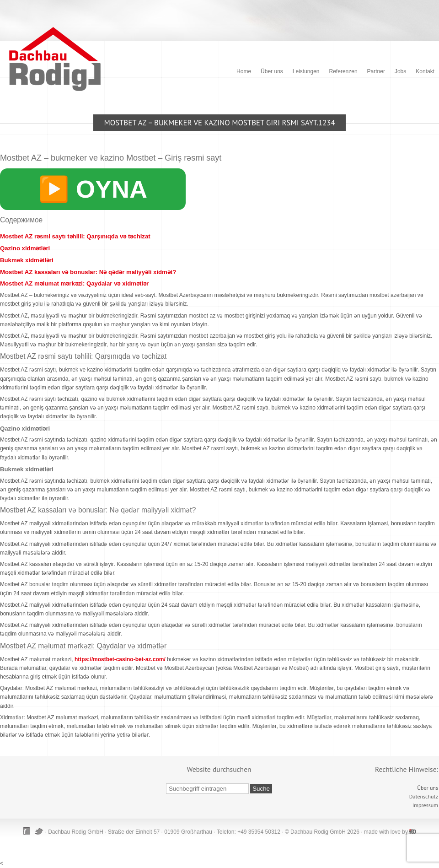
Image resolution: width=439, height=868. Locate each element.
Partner (376, 71)
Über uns (272, 71)
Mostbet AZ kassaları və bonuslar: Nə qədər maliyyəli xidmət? (88, 272)
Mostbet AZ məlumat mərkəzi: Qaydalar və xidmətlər (74, 283)
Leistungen (306, 71)
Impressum (425, 805)
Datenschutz (424, 796)
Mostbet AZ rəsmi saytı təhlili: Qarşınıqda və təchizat (75, 236)
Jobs (400, 71)
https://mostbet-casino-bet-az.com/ (120, 659)
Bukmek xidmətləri (27, 260)
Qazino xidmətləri (25, 248)
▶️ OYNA (93, 189)
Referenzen (343, 71)
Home (244, 71)
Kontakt (425, 71)
